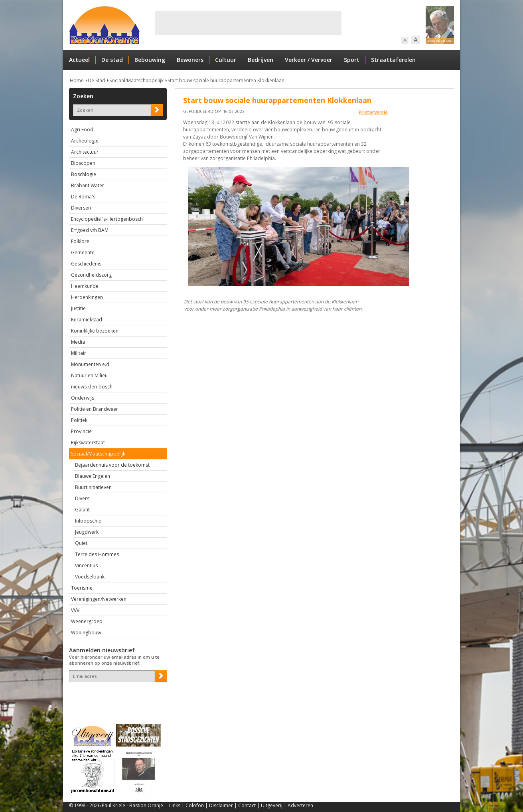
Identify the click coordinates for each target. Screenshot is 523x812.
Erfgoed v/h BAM (90, 230)
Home (77, 80)
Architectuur (85, 152)
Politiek (79, 420)
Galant (82, 510)
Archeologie (85, 141)
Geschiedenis (86, 264)
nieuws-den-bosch (92, 387)
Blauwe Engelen (93, 476)
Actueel (79, 60)
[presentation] (116, 696)
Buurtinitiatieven (93, 487)
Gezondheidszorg (91, 275)
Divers (82, 498)
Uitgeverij (272, 805)
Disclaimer (221, 805)
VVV (75, 610)
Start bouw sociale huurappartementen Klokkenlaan (226, 80)
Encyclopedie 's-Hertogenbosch (107, 219)
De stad (112, 60)
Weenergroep (87, 621)
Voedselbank (90, 577)
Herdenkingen (87, 297)
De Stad (97, 80)
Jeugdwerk (87, 532)
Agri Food (82, 130)
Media (78, 342)
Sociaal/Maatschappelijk (136, 80)
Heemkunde (85, 286)
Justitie (78, 308)
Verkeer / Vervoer (309, 60)
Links (175, 805)
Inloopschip (88, 521)
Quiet (81, 543)
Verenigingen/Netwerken (99, 599)
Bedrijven (261, 60)
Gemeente (83, 253)
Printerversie (373, 112)
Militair (79, 353)
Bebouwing (150, 60)
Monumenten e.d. (91, 364)
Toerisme (82, 588)
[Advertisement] (248, 23)
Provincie (81, 431)
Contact (247, 805)
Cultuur (226, 60)
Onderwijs (83, 398)
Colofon (195, 805)
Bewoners (190, 60)
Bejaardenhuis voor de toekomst (112, 465)
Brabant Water (88, 185)
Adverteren (300, 805)
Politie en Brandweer (95, 409)
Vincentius (86, 565)
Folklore (80, 241)
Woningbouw (86, 633)
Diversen (81, 208)
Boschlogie (84, 174)
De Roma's (83, 197)
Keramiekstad (87, 320)
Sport (352, 60)
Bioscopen (83, 163)
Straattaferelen (393, 60)
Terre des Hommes (97, 554)
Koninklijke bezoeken (95, 331)
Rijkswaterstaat (88, 443)
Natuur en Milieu (89, 375)
